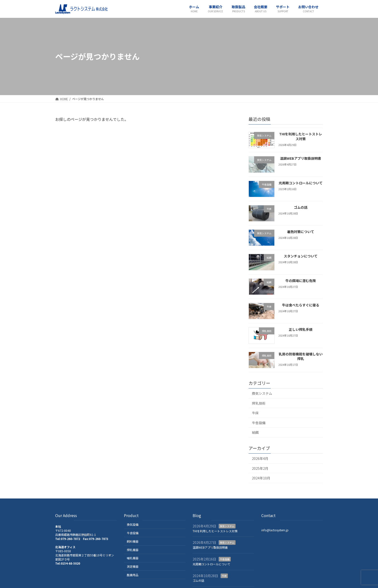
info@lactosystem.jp (275, 530)
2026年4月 (260, 458)
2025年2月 (260, 468)
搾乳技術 (259, 403)
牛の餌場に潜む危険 (301, 280)
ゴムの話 (301, 207)
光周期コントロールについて (301, 183)
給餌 (255, 432)
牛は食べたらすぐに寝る (301, 305)
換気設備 (133, 524)
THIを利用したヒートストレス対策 (301, 136)
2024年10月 (261, 478)
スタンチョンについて (301, 256)
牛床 (255, 413)
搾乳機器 (133, 550)
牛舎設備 (259, 422)
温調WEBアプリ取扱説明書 (300, 158)
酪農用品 (133, 575)
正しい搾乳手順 (301, 329)
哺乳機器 (133, 558)
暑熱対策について (301, 232)
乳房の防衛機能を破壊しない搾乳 (301, 356)
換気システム (262, 393)
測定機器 (133, 566)
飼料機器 (133, 541)
